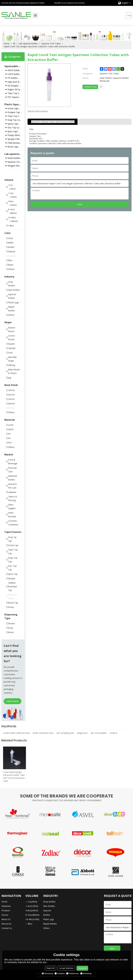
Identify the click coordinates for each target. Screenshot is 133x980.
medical (113, 733)
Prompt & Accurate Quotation (69, 3)
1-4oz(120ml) (32, 906)
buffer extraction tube (43, 733)
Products (6, 910)
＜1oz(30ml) (31, 902)
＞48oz (29, 924)
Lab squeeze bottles (28, 43)
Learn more (13, 701)
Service (5, 915)
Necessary (48, 973)
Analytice (60, 973)
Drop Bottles (49, 902)
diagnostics (82, 733)
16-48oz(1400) (32, 919)
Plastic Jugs (49, 919)
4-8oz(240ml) (32, 910)
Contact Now (90, 87)
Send (80, 204)
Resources (6, 924)
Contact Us (7, 928)
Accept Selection (66, 968)
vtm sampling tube (65, 733)
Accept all (82, 968)
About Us (6, 919)
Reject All (51, 968)
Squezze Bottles (47, 913)
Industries (6, 906)
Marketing (86, 973)
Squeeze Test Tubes (51, 43)
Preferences (73, 973)
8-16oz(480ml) (32, 915)
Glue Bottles (49, 906)
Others (46, 928)
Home (7, 43)
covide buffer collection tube (16, 733)
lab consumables (99, 733)
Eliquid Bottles (50, 924)
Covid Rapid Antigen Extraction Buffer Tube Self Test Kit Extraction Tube (14, 777)
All (14, 43)
